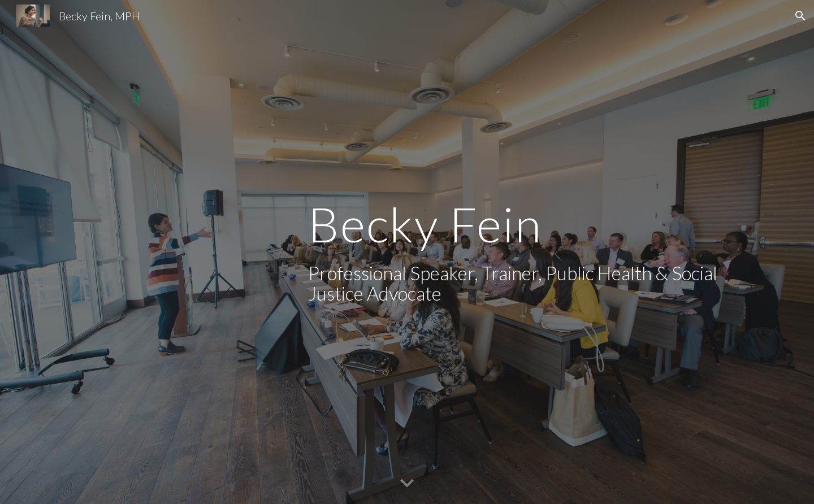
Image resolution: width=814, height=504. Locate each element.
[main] (518, 252)
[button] (800, 16)
